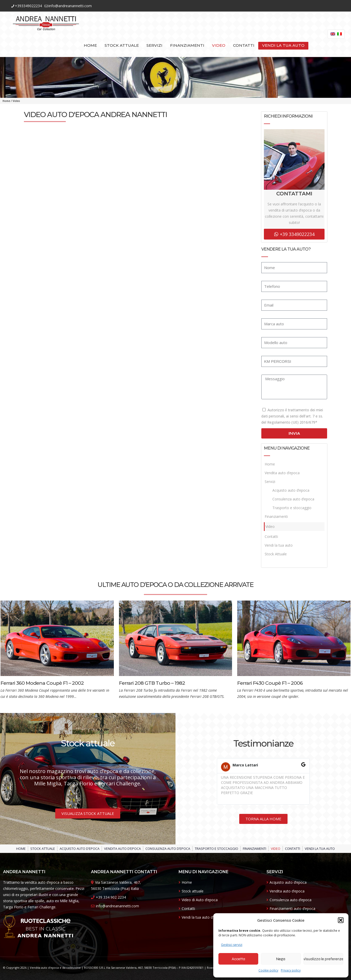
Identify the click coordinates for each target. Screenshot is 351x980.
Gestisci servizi (232, 945)
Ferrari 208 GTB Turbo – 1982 (152, 683)
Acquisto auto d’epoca (291, 490)
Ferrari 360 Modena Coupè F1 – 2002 (42, 683)
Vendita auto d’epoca (282, 473)
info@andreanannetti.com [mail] (70, 6)
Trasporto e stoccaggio (292, 508)
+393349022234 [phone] (28, 6)
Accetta (238, 959)
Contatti (271, 536)
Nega (281, 959)
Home (6, 101)
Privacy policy (291, 970)
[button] (341, 920)
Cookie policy (268, 970)
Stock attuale (193, 891)
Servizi (270, 482)
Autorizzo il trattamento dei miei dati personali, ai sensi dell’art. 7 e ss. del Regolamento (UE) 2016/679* (292, 416)
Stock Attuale (276, 554)
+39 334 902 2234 (111, 897)
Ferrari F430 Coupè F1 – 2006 (270, 683)
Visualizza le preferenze (323, 959)
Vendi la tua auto (279, 545)
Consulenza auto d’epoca (293, 499)
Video (270, 526)
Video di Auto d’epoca (200, 900)
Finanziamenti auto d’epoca (292, 908)
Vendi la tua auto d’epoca (203, 917)
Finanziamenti (276, 516)
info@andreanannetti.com (117, 906)
